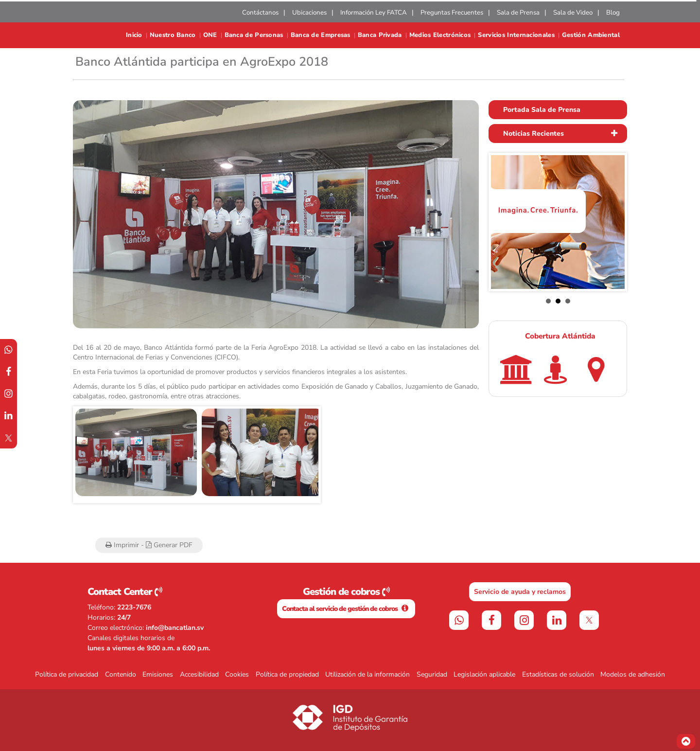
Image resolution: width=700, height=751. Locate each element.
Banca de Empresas (321, 35)
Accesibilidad (199, 674)
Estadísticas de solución (558, 674)
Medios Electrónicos (440, 35)
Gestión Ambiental (591, 35)
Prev (88, 455)
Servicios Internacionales (516, 35)
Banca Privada (380, 35)
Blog (613, 13)
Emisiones (158, 674)
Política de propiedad (287, 674)
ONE (210, 35)
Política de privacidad (67, 674)
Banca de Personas (254, 35)
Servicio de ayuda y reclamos (520, 592)
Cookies (237, 674)
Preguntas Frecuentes (452, 13)
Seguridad (432, 674)
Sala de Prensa (518, 13)
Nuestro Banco (173, 35)
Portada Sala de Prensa (542, 110)
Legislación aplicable (484, 674)
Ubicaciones (309, 13)
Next (306, 455)
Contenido (121, 674)
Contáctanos (260, 13)
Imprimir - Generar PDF (149, 545)
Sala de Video (573, 13)
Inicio (134, 35)
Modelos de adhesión (633, 674)
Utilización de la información (367, 674)
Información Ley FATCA (374, 13)
